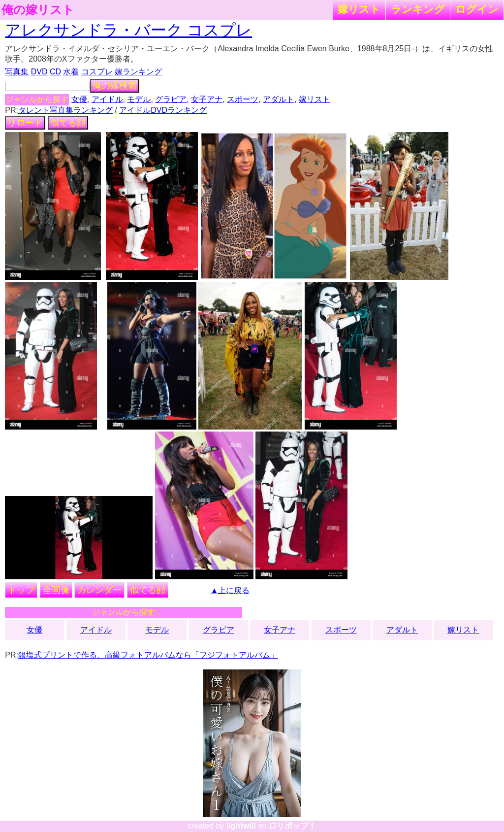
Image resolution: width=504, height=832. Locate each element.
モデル (139, 99)
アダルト (279, 99)
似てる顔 (68, 123)
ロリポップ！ (292, 826)
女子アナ (207, 99)
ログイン (477, 9)
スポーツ (243, 99)
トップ (21, 590)
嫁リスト (359, 9)
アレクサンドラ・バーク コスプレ (128, 30)
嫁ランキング (138, 72)
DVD (39, 72)
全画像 (56, 590)
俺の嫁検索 (115, 86)
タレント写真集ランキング (65, 110)
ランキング (418, 9)
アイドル (107, 99)
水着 (71, 72)
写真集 (17, 72)
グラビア (171, 99)
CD (55, 72)
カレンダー (99, 590)
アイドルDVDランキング (163, 110)
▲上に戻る (230, 590)
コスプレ (97, 72)
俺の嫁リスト (38, 10)
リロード (25, 123)
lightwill (241, 826)
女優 (79, 99)
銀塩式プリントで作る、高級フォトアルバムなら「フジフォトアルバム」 (148, 655)
